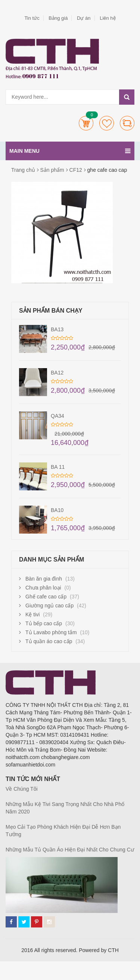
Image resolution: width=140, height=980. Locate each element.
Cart (86, 123)
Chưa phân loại (43, 588)
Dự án (84, 18)
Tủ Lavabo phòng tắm (51, 632)
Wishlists (107, 123)
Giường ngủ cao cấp (49, 606)
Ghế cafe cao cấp (46, 597)
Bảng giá (58, 18)
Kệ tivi (32, 614)
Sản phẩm (52, 170)
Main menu (70, 151)
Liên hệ (108, 18)
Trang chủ (23, 170)
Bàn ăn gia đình (44, 579)
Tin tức (32, 18)
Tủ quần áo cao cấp (49, 641)
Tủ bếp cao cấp (44, 623)
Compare (127, 123)
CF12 (76, 170)
